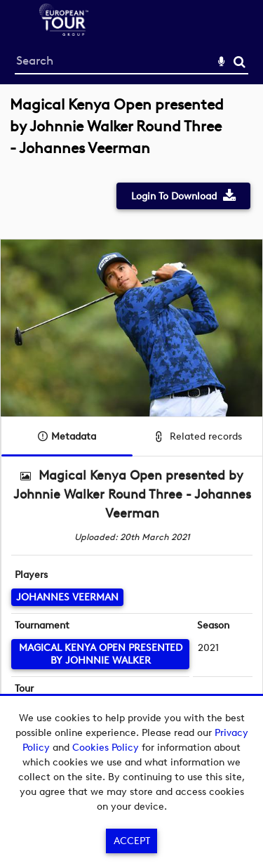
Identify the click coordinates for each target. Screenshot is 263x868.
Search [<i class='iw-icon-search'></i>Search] (240, 61)
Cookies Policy (106, 748)
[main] (131, 434)
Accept (132, 841)
